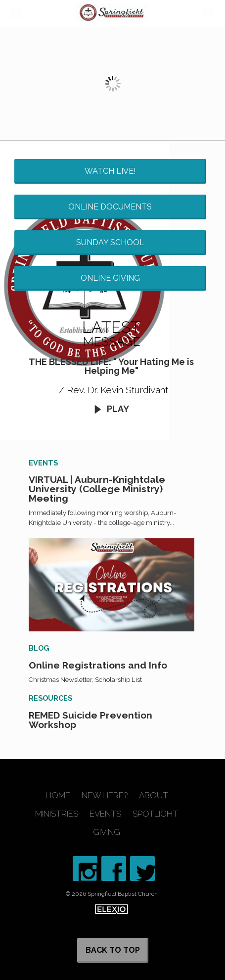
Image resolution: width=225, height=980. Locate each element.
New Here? (105, 796)
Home (58, 796)
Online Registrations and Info (98, 665)
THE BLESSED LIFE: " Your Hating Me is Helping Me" (111, 366)
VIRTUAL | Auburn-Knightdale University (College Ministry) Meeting (97, 489)
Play (111, 409)
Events (105, 814)
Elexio (112, 909)
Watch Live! (110, 171)
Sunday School (110, 242)
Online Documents (110, 207)
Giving (107, 832)
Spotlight (155, 814)
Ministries (57, 814)
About (154, 796)
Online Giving (110, 278)
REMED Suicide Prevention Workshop (90, 720)
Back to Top (113, 950)
